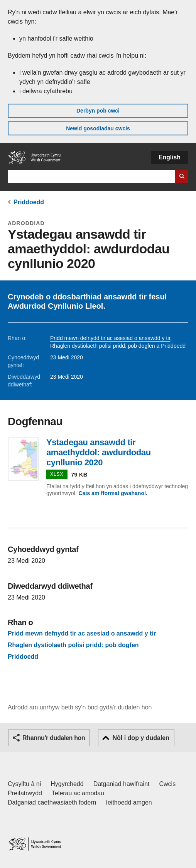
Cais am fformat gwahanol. (113, 493)
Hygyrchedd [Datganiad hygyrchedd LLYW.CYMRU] (67, 784)
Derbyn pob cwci (98, 111)
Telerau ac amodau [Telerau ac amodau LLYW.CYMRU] (78, 793)
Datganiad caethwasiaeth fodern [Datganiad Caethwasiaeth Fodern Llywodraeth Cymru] (52, 802)
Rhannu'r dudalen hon (54, 738)
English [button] (170, 157)
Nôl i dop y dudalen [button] (141, 738)
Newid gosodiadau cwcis (98, 128)
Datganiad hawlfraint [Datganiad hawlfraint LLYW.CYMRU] (122, 784)
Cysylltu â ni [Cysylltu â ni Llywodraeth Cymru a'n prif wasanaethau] (24, 784)
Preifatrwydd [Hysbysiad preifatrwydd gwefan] (25, 793)
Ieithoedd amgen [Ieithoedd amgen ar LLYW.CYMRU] (129, 802)
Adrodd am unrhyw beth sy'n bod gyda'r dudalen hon (80, 707)
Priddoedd (29, 202)
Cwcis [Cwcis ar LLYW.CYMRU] (168, 784)
